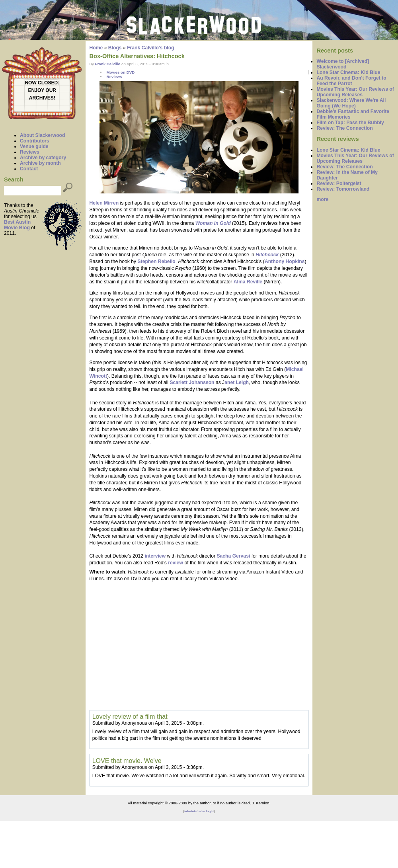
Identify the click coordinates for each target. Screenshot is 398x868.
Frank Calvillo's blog (150, 48)
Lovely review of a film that (130, 716)
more (322, 199)
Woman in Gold (213, 223)
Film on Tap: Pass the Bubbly (350, 123)
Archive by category (43, 158)
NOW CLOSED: (42, 83)
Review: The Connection (344, 128)
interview (155, 556)
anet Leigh (237, 382)
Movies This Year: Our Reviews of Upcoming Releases (355, 92)
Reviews (30, 152)
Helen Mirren (104, 203)
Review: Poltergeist (339, 183)
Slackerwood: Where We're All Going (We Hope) (351, 103)
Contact (29, 169)
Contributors (35, 141)
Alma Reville (248, 282)
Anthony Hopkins (285, 261)
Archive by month (40, 163)
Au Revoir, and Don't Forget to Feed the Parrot (351, 81)
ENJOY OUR (42, 90)
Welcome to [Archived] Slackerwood (343, 64)
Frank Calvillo (108, 64)
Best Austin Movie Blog (17, 225)
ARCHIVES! (42, 98)
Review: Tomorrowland (343, 189)
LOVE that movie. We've (127, 761)
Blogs (115, 48)
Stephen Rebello (157, 261)
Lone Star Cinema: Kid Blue (348, 72)
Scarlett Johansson (192, 382)
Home (96, 48)
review (176, 563)
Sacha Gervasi (233, 556)
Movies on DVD (120, 72)
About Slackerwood (42, 135)
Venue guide (34, 146)
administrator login (199, 811)
